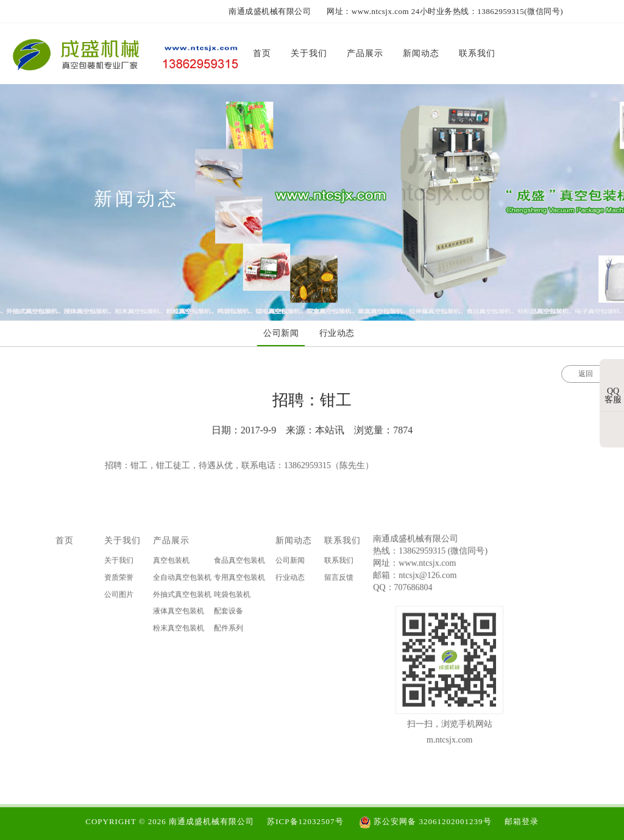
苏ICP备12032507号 (305, 821)
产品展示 (171, 544)
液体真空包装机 (179, 614)
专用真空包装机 (239, 580)
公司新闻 (290, 564)
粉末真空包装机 (179, 631)
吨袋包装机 (232, 597)
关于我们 (122, 544)
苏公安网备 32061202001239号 (425, 821)
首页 (65, 544)
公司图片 (119, 597)
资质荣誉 (119, 580)
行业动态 (290, 580)
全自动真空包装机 (182, 580)
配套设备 (229, 614)
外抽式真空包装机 (182, 597)
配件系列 (229, 631)
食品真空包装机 (239, 564)
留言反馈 (339, 580)
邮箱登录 (522, 821)
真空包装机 (171, 564)
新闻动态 (294, 544)
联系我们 (342, 544)
